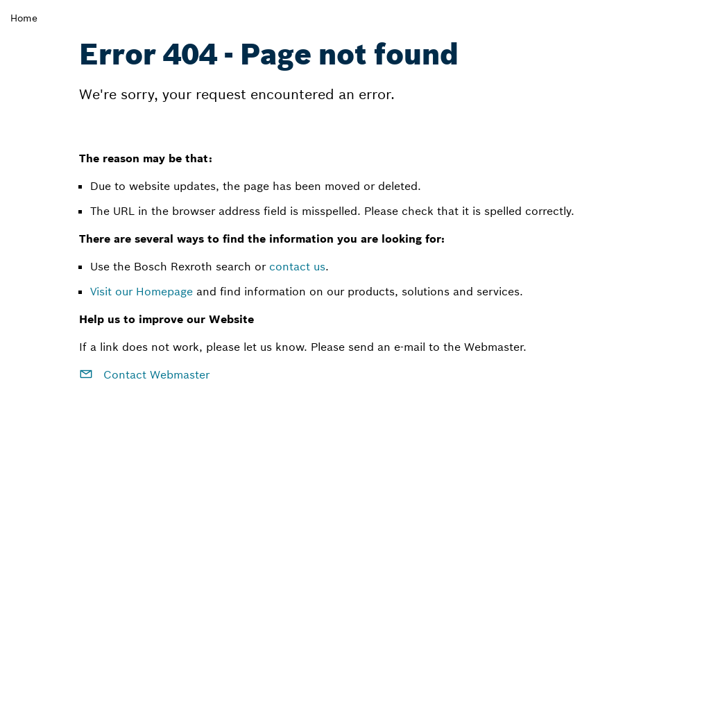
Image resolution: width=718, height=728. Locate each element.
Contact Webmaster (144, 374)
